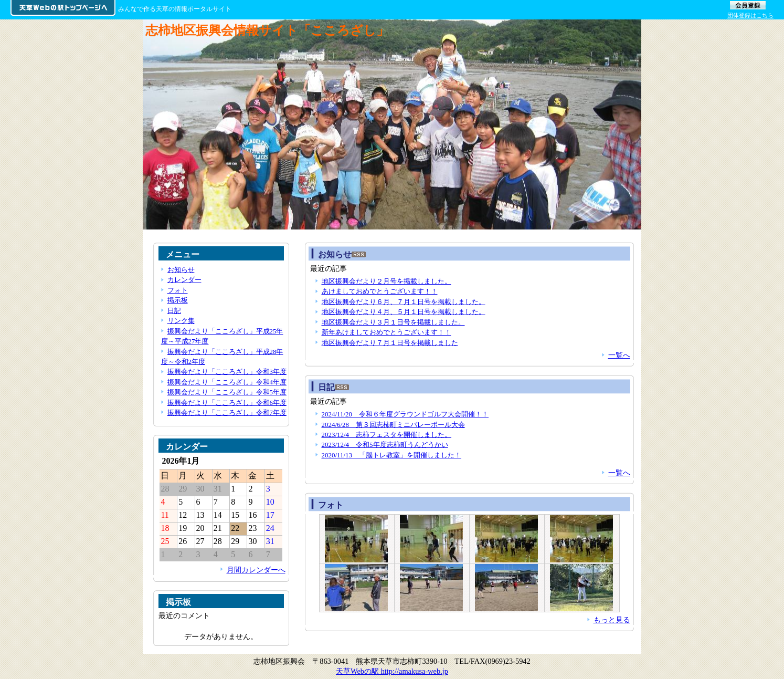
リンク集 (181, 321)
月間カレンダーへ (256, 570)
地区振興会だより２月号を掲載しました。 (386, 281)
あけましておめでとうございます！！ (380, 291)
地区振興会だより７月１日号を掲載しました (390, 343)
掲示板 (178, 300)
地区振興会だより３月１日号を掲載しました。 (393, 322)
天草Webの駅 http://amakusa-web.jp (392, 671)
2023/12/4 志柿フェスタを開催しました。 (387, 435)
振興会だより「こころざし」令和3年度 (227, 372)
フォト (331, 505)
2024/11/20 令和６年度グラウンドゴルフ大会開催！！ (405, 414)
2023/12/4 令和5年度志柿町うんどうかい (385, 445)
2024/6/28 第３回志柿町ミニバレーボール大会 (394, 425)
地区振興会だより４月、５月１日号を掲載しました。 (404, 312)
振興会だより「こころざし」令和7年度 (227, 412)
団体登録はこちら (750, 15)
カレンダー (184, 280)
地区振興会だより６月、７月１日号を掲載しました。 (404, 302)
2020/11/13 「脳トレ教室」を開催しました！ (392, 455)
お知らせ (181, 270)
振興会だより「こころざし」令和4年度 (227, 382)
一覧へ (619, 355)
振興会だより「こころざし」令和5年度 (227, 392)
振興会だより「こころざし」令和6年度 (227, 403)
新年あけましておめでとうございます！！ (386, 332)
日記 (174, 311)
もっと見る (612, 620)
